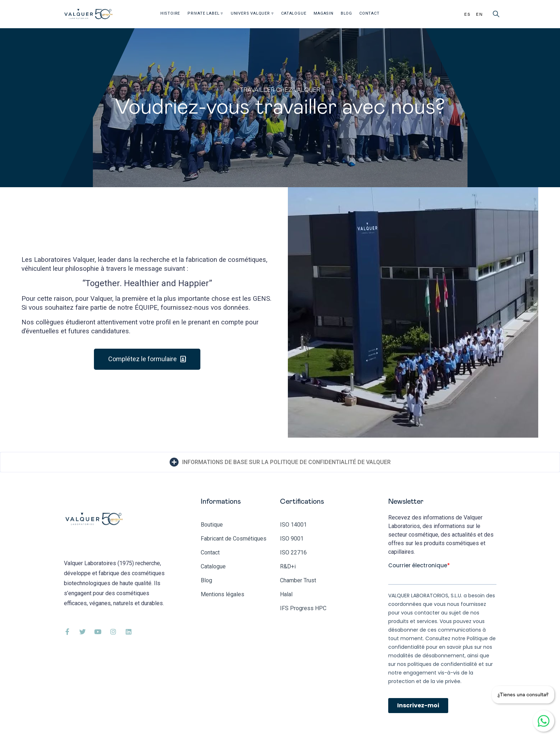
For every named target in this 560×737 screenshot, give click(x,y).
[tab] (280, 462)
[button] (147, 359)
